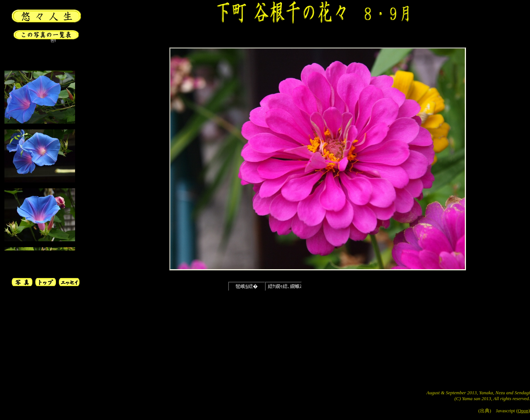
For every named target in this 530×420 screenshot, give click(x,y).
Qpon (523, 411)
